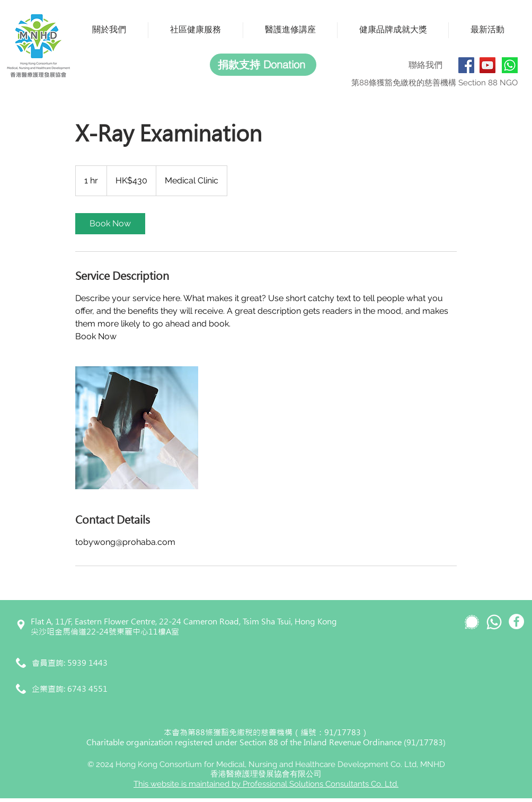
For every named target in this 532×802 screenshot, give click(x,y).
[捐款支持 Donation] (263, 65)
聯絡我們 (425, 65)
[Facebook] (466, 65)
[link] (110, 224)
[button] (109, 30)
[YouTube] (487, 65)
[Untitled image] (137, 428)
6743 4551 (87, 689)
